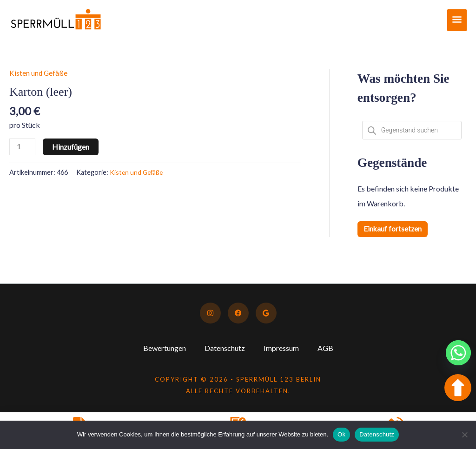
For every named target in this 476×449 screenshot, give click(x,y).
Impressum (281, 348)
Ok (341, 434)
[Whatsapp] (458, 353)
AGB (325, 348)
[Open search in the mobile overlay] (412, 130)
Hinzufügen (72, 147)
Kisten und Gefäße (39, 73)
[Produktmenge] (23, 147)
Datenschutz (225, 348)
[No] (464, 435)
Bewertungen (165, 348)
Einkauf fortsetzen (393, 229)
